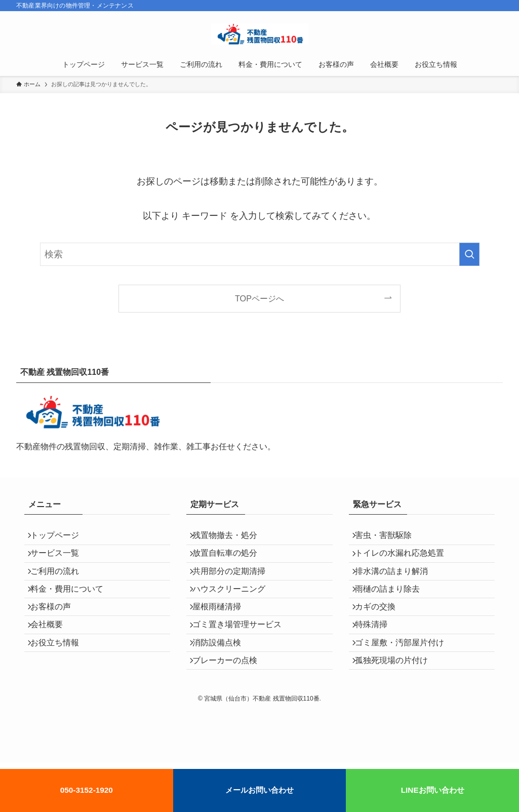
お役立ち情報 (61, 683)
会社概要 (53, 658)
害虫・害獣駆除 (389, 538)
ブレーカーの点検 (231, 706)
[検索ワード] (260, 254)
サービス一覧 (61, 563)
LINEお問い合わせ (433, 790)
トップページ (61, 538)
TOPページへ (259, 298)
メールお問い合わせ (259, 790)
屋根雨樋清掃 (223, 634)
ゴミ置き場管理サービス (243, 658)
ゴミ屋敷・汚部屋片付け (406, 683)
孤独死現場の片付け (397, 706)
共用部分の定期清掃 (235, 586)
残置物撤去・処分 (231, 538)
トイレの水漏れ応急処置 (406, 563)
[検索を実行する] (469, 254)
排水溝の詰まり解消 (397, 586)
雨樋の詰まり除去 (393, 610)
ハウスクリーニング (235, 610)
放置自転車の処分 (231, 563)
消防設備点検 (223, 683)
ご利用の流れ (61, 586)
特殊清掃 (377, 658)
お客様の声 (57, 634)
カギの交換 (381, 634)
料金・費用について (73, 610)
